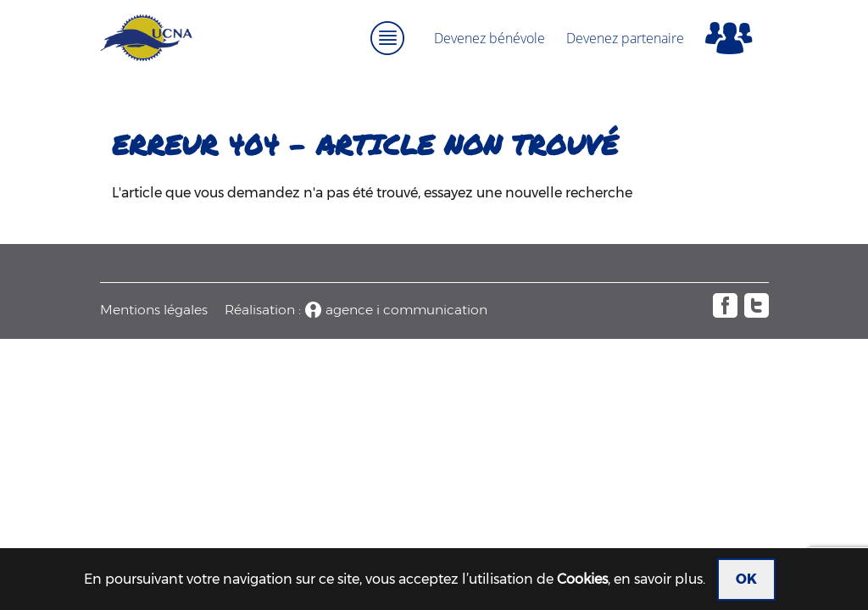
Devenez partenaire (625, 38)
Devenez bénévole (490, 38)
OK (746, 579)
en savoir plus (658, 579)
